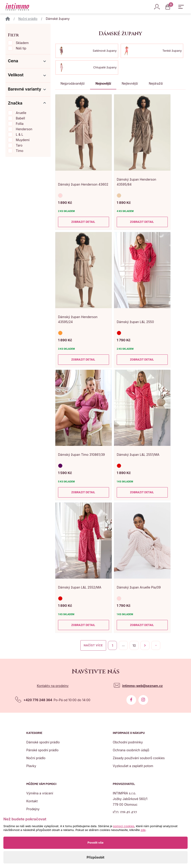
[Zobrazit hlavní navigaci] (181, 7)
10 (134, 646)
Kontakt (32, 801)
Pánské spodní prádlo (43, 750)
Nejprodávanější (73, 83)
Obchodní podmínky (128, 742)
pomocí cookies (124, 826)
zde (143, 830)
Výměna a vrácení (40, 793)
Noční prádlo (28, 19)
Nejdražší (156, 83)
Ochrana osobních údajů (131, 750)
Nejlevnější (130, 83)
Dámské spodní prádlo (43, 742)
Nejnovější (103, 83)
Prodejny (33, 809)
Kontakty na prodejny (53, 686)
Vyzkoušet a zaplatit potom (133, 766)
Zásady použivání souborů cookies (139, 758)
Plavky (31, 766)
